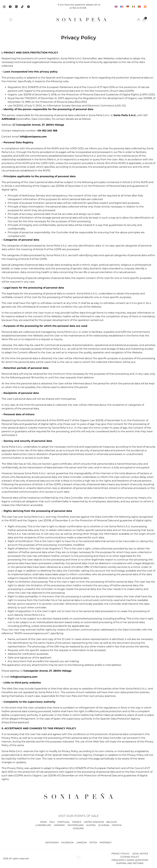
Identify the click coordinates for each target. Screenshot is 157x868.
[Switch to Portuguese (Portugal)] (139, 7)
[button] (11, 20)
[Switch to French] (122, 7)
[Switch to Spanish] (145, 7)
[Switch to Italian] (134, 7)
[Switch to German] (128, 7)
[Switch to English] (116, 7)
